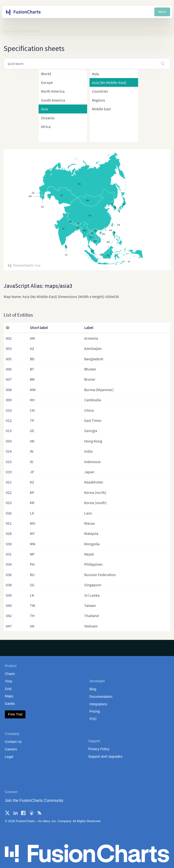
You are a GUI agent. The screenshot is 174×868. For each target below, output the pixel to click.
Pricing (95, 711)
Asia (44, 109)
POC (93, 719)
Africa (46, 127)
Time (9, 681)
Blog (93, 689)
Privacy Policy (99, 749)
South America (53, 100)
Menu (162, 12)
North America (53, 91)
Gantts (10, 704)
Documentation (101, 697)
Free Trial (15, 714)
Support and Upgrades (105, 756)
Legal (9, 757)
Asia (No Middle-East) (109, 82)
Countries (100, 91)
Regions (99, 100)
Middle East (101, 109)
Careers (11, 749)
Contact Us (13, 742)
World (46, 74)
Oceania (48, 118)
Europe (47, 82)
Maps (9, 696)
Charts (10, 674)
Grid (8, 689)
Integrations (98, 704)
